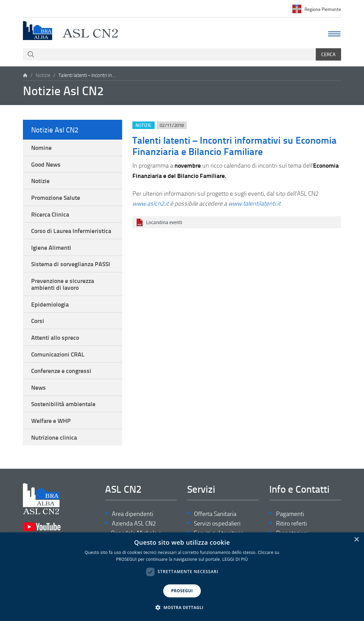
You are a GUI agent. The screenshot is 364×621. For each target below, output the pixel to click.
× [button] (356, 540)
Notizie (43, 75)
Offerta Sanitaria (215, 514)
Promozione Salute (56, 197)
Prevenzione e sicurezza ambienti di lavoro (63, 284)
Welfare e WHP (51, 421)
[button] (182, 608)
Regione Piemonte (323, 9)
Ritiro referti (291, 523)
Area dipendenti (133, 514)
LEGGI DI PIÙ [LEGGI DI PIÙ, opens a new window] (235, 559)
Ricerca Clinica (50, 214)
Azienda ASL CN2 (134, 523)
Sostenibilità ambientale (63, 404)
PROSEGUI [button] (182, 591)
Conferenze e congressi (61, 371)
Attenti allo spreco (55, 337)
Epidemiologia (50, 304)
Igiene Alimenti (51, 247)
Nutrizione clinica (54, 437)
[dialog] (182, 577)
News (38, 387)
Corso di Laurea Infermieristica (71, 231)
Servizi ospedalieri (217, 523)
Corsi (38, 321)
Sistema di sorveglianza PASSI (71, 264)
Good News (46, 164)
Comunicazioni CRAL (58, 354)
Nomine (41, 147)
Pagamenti (290, 514)
